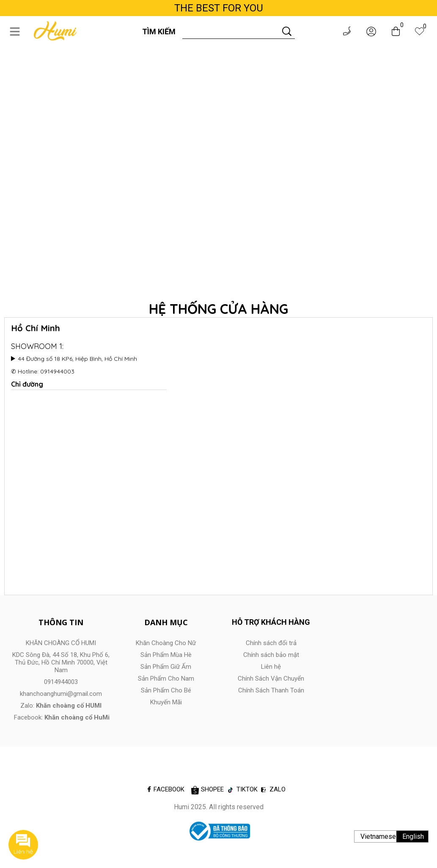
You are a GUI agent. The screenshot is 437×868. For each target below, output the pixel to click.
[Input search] (231, 31)
